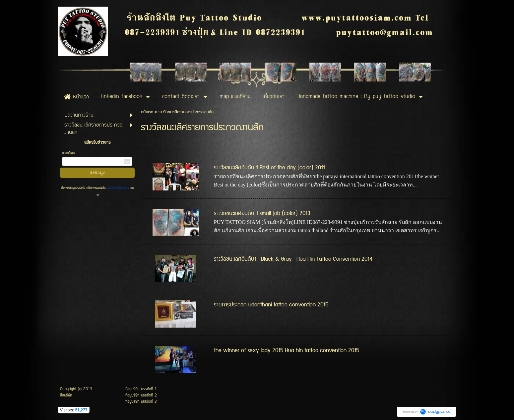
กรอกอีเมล (68, 153)
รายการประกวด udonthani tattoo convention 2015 (271, 305)
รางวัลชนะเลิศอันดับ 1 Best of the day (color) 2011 (269, 168)
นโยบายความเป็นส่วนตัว (118, 188)
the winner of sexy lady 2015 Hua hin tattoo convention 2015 (287, 350)
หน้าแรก (147, 112)
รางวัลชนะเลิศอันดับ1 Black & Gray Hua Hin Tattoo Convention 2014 (293, 259)
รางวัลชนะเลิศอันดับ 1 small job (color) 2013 (262, 213)
